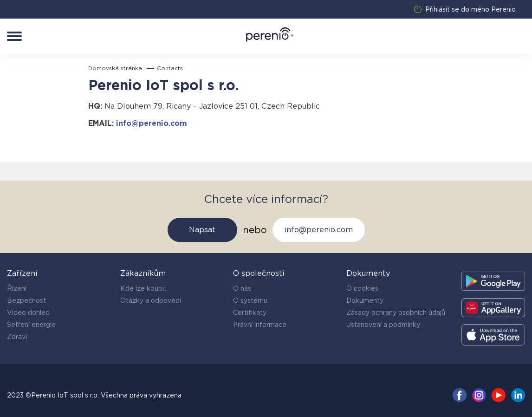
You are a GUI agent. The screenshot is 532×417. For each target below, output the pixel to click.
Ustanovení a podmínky (383, 325)
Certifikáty (250, 313)
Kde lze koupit (143, 288)
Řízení (17, 288)
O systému (250, 300)
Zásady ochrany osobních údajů (396, 313)
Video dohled (28, 313)
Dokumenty (365, 300)
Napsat (202, 230)
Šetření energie (31, 325)
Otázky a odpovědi (151, 300)
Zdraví (17, 337)
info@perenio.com (152, 123)
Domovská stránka (115, 68)
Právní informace (260, 325)
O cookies (362, 288)
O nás (242, 288)
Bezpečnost (26, 300)
